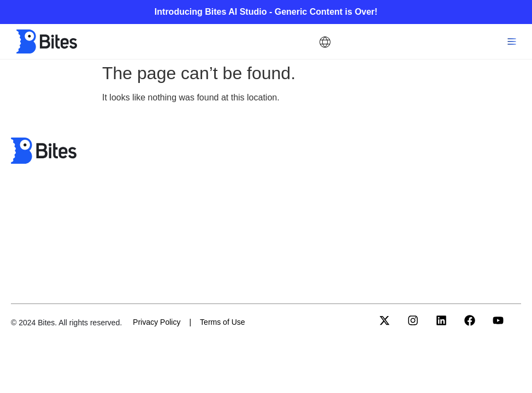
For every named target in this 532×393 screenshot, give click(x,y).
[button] (512, 42)
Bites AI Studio (237, 12)
